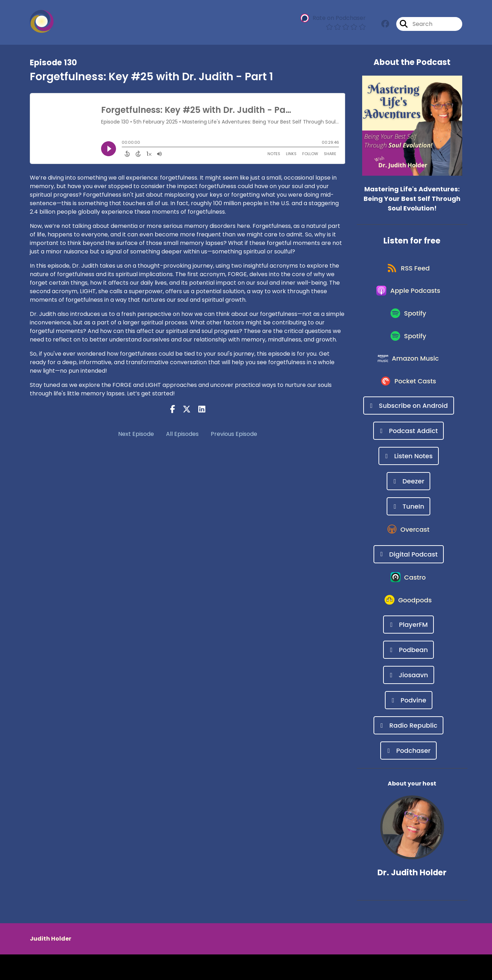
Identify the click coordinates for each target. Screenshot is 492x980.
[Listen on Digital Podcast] (409, 574)
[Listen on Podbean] (408, 675)
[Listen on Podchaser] (408, 776)
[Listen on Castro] (409, 599)
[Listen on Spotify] (408, 321)
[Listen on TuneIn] (408, 523)
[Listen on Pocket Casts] (408, 397)
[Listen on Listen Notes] (409, 473)
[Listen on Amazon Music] (409, 372)
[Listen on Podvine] (409, 726)
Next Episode (136, 434)
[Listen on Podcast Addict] (408, 447)
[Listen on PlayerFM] (408, 650)
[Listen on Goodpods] (409, 625)
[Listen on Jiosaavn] (409, 700)
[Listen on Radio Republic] (408, 751)
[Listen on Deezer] (408, 498)
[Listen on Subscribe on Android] (409, 422)
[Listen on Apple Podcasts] (409, 296)
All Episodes (182, 434)
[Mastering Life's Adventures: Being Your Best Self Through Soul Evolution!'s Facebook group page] (385, 25)
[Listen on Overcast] (408, 548)
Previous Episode (234, 434)
